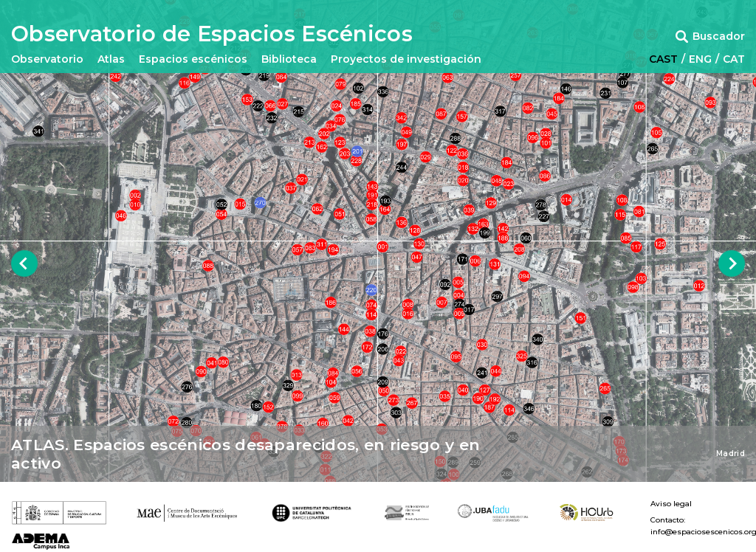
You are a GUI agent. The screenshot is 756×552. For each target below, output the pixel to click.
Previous (25, 264)
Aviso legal (671, 504)
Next (732, 264)
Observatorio (47, 59)
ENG (700, 59)
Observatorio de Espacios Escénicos (212, 34)
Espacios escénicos (193, 59)
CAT (734, 59)
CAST (663, 59)
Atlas (111, 59)
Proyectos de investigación (406, 59)
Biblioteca (289, 59)
